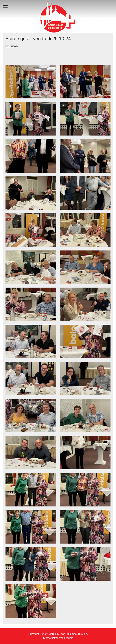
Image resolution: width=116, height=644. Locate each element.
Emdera (69, 638)
